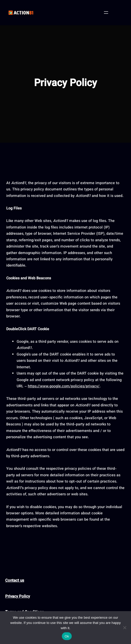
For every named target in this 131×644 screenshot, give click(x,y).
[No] (125, 628)
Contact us (15, 581)
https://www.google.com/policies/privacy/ (64, 386)
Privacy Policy (18, 597)
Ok (67, 636)
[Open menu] (106, 13)
